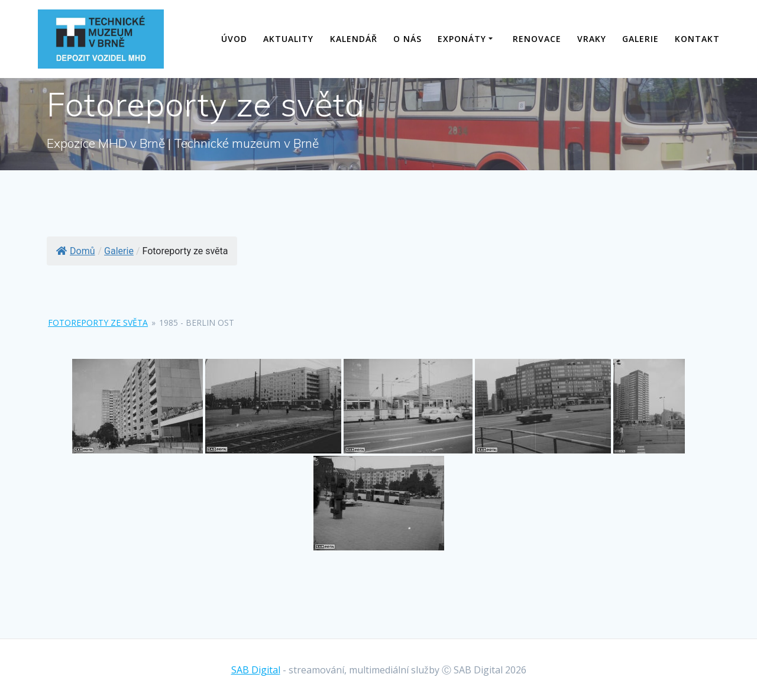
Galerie (640, 39)
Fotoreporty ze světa (98, 323)
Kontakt (697, 39)
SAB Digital (256, 670)
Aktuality (288, 39)
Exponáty (462, 39)
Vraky (592, 39)
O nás (407, 39)
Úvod (234, 39)
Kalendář (354, 39)
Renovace (537, 39)
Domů (75, 251)
